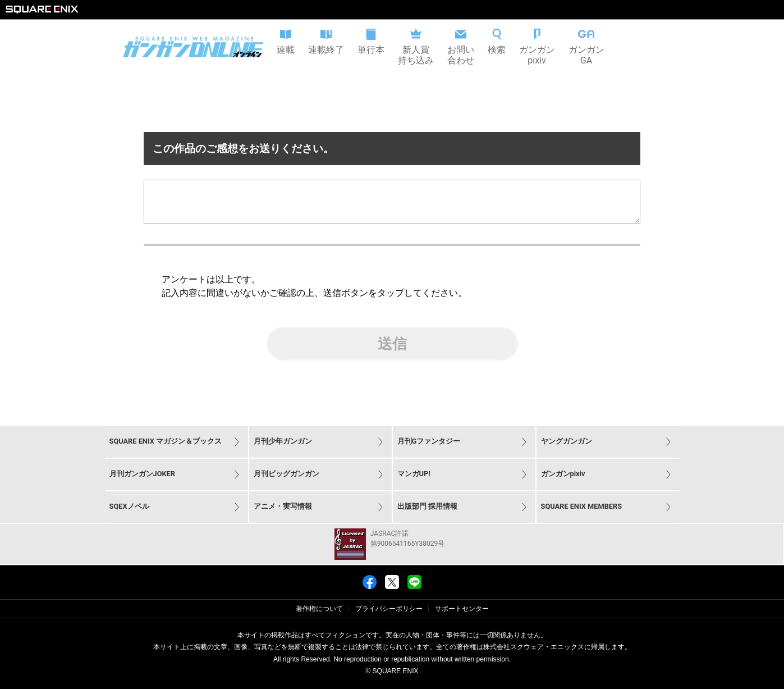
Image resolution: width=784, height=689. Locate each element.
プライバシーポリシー (389, 609)
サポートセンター (462, 609)
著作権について (319, 609)
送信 (392, 353)
